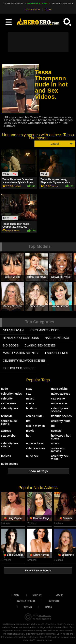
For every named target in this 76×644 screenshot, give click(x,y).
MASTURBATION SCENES (20, 353)
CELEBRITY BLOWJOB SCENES (24, 361)
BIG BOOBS (11, 345)
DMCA (49, 607)
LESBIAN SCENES (56, 353)
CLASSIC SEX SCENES (40, 345)
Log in (60, 595)
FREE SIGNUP (32, 10)
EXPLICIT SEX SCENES (19, 368)
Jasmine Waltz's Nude (62, 3)
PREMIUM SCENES (37, 3)
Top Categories (40, 322)
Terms (28, 607)
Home (16, 595)
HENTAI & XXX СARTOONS (21, 338)
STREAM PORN (13, 330)
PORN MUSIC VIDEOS (44, 330)
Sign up (37, 595)
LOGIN (48, 10)
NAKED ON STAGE (57, 338)
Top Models (40, 246)
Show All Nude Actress (38, 571)
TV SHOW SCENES (13, 3)
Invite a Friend (26, 601)
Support (54, 601)
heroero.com (45, 615)
